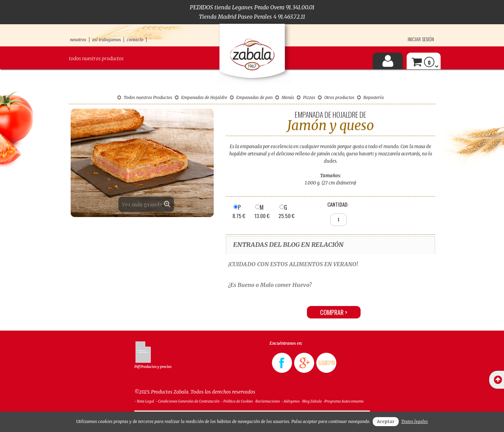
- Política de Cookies (237, 401)
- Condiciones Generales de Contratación (188, 401)
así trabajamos (107, 40)
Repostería (370, 97)
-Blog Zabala (311, 401)
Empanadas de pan (251, 97)
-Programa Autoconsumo (343, 401)
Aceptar (386, 421)
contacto (135, 40)
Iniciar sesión (421, 39)
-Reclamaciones (267, 401)
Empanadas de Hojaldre (201, 97)
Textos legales (414, 421)
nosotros (78, 40)
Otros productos (336, 97)
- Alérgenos (290, 401)
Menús (285, 97)
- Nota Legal (144, 401)
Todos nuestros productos (96, 58)
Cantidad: (338, 204)
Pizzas (306, 97)
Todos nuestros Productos (145, 97)
